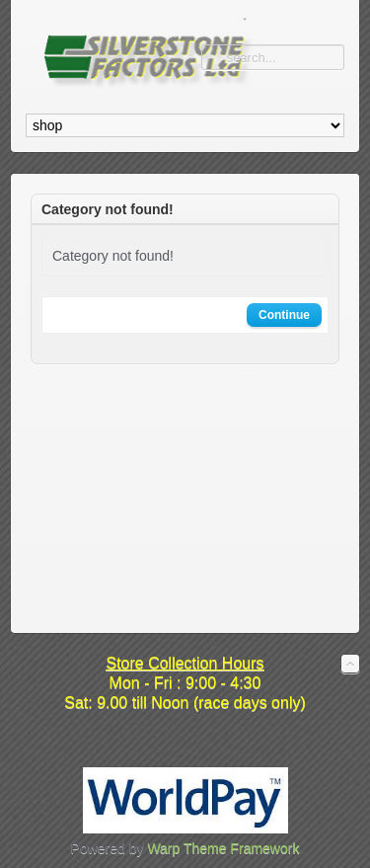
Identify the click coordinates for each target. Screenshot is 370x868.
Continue (284, 315)
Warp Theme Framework (223, 848)
